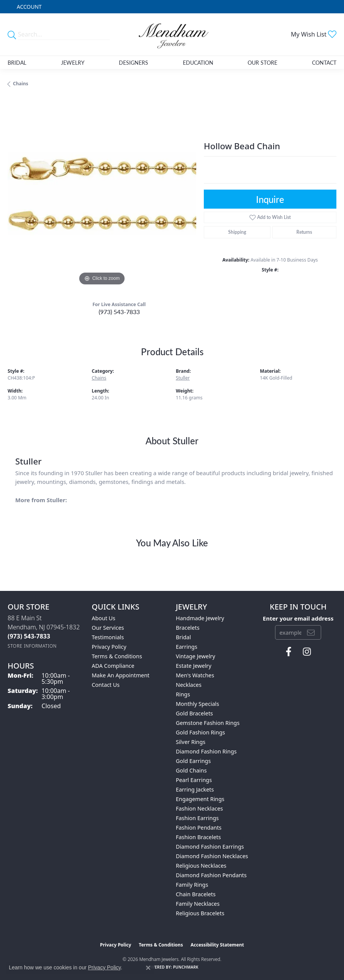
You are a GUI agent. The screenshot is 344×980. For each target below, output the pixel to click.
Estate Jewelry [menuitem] (194, 666)
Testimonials (108, 637)
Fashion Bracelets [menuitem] (198, 837)
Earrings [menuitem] (187, 647)
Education (198, 62)
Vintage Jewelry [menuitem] (196, 656)
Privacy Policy (109, 647)
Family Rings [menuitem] (192, 885)
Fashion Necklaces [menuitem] (200, 808)
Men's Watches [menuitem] (195, 675)
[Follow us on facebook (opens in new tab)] (289, 652)
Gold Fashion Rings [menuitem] (201, 732)
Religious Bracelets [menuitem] (200, 913)
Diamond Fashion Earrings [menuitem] (210, 847)
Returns (304, 232)
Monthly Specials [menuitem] (198, 704)
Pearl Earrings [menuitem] (194, 780)
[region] (102, 193)
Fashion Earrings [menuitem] (198, 818)
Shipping (237, 232)
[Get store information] (32, 646)
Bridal (17, 62)
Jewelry (73, 62)
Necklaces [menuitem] (189, 685)
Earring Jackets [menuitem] (195, 789)
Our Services (108, 628)
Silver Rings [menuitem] (191, 742)
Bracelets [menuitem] (188, 628)
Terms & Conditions (117, 656)
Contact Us (106, 685)
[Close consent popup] (148, 968)
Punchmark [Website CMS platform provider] (186, 967)
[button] (28, 7)
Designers (134, 62)
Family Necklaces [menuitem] (198, 904)
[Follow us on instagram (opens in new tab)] (307, 652)
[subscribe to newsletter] (311, 632)
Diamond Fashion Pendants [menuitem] (211, 875)
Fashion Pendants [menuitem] (199, 828)
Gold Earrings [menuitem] (194, 761)
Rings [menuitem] (183, 694)
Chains (21, 84)
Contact (324, 62)
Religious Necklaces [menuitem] (201, 866)
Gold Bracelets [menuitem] (195, 713)
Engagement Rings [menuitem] (200, 799)
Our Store (262, 62)
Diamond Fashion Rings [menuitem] (206, 751)
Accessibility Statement (217, 945)
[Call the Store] (29, 636)
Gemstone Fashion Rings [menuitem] (208, 723)
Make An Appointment (121, 675)
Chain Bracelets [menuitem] (196, 894)
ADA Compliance (113, 666)
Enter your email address (298, 618)
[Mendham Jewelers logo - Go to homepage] (172, 34)
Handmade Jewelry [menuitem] (200, 618)
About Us (104, 618)
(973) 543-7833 (119, 312)
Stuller (183, 378)
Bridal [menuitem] (184, 637)
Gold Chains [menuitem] (191, 770)
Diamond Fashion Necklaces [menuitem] (212, 856)
